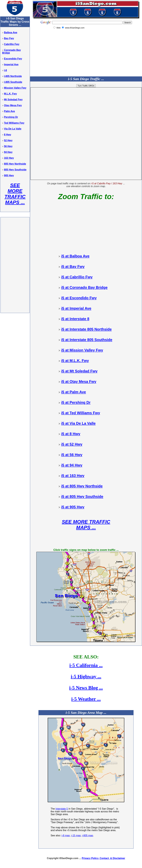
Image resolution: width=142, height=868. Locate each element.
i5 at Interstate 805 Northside (86, 329)
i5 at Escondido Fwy (79, 298)
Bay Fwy (9, 38)
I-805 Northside (13, 76)
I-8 (5, 70)
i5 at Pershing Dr (76, 402)
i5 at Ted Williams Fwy (81, 413)
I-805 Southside (13, 82)
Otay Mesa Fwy (13, 105)
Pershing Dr (11, 117)
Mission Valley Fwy (15, 88)
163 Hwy (9, 158)
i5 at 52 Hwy (72, 444)
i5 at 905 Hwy (73, 507)
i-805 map (87, 835)
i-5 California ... (86, 665)
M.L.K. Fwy (10, 94)
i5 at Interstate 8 (75, 319)
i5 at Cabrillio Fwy (77, 277)
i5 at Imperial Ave (76, 308)
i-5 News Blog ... (86, 688)
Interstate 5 (62, 809)
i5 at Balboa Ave (75, 256)
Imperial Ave (11, 64)
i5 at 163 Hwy (73, 476)
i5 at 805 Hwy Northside (82, 486)
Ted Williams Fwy (14, 123)
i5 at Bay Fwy (73, 267)
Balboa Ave (11, 33)
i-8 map (66, 835)
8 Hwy (8, 135)
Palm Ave (9, 111)
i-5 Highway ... (86, 676)
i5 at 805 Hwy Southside (82, 496)
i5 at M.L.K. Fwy (75, 361)
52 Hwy (8, 140)
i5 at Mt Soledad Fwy (79, 371)
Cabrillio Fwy (12, 44)
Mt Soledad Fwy (13, 100)
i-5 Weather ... (86, 699)
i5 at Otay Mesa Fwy (79, 381)
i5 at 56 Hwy (72, 455)
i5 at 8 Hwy (71, 434)
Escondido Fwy (13, 59)
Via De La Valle (13, 129)
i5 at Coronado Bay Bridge (84, 287)
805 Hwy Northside (15, 164)
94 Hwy (8, 152)
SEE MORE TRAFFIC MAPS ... (15, 194)
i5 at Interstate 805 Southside (87, 340)
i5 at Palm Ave (74, 392)
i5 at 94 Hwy (72, 465)
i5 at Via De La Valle (78, 423)
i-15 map (76, 835)
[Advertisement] (15, 266)
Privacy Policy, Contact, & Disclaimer (104, 858)
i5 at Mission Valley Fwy (82, 350)
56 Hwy (8, 146)
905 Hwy (9, 175)
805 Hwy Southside (15, 170)
